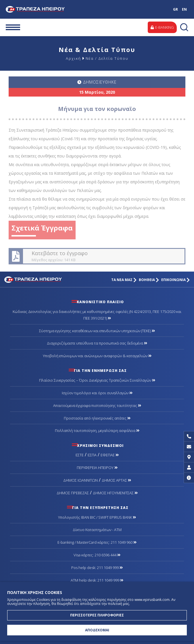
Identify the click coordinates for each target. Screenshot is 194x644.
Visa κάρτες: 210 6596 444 (97, 555)
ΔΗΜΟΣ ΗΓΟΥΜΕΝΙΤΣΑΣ (115, 493)
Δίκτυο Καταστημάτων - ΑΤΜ (97, 530)
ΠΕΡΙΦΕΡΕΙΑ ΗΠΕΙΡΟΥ (97, 468)
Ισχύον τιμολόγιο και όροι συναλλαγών (97, 393)
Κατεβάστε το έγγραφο (97, 256)
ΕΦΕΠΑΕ (110, 455)
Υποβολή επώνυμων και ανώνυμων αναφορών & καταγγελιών (97, 356)
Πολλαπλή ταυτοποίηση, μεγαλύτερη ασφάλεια (97, 430)
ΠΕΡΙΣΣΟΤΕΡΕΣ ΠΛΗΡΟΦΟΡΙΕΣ (97, 615)
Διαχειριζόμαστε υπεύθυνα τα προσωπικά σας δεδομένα (97, 343)
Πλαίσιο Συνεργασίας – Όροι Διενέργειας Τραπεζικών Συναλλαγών (97, 380)
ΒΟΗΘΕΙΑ (149, 280)
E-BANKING (162, 27)
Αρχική (73, 58)
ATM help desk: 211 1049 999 (97, 580)
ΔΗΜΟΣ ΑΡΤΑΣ (116, 480)
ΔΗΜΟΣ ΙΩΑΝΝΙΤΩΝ (80, 480)
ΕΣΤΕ (80, 455)
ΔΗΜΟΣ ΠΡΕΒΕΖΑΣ (73, 493)
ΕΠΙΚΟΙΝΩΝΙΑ (175, 280)
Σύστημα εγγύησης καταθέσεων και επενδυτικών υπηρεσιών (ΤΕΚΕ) (97, 331)
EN (184, 9)
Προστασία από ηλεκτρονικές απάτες (97, 418)
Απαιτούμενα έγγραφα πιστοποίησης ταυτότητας (97, 405)
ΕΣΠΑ (92, 455)
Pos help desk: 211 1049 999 (97, 568)
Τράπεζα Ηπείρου (40, 9)
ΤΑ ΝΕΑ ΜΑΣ (124, 280)
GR (175, 9)
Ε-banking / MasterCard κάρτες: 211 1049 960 (97, 542)
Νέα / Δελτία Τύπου (107, 58)
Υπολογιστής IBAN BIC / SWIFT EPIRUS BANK (97, 517)
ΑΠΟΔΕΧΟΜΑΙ (97, 630)
